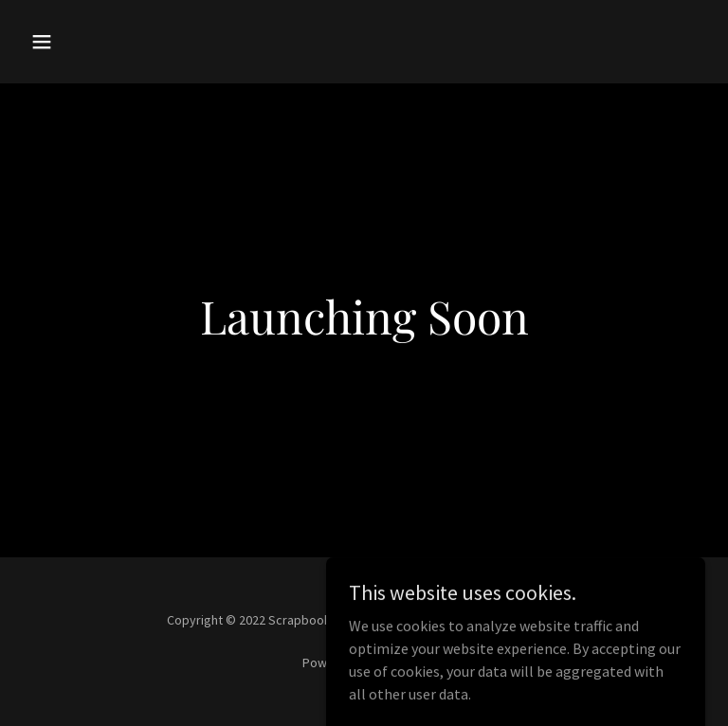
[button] (74, 42)
